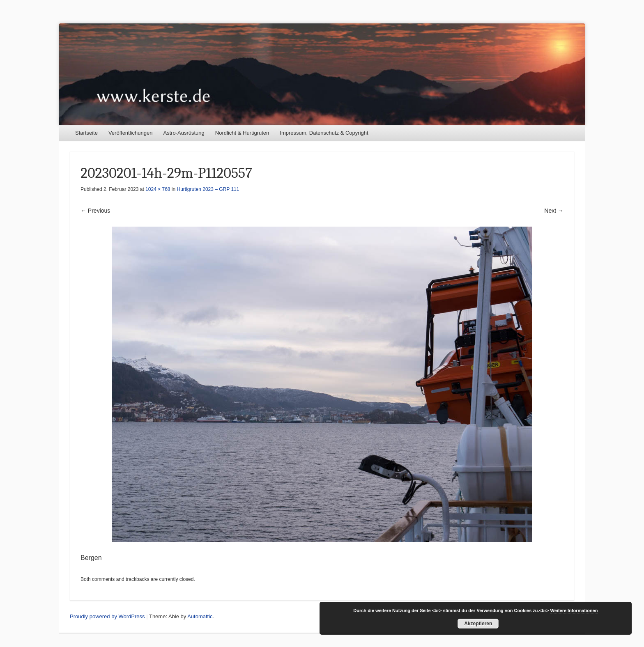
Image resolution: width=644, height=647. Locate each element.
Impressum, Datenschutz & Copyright (324, 133)
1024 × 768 (158, 189)
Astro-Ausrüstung (184, 133)
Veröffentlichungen (130, 133)
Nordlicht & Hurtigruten (242, 133)
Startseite (86, 133)
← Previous (95, 211)
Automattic (200, 616)
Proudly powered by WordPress (107, 616)
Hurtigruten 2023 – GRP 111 (208, 189)
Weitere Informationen (574, 610)
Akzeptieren (478, 624)
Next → (554, 211)
